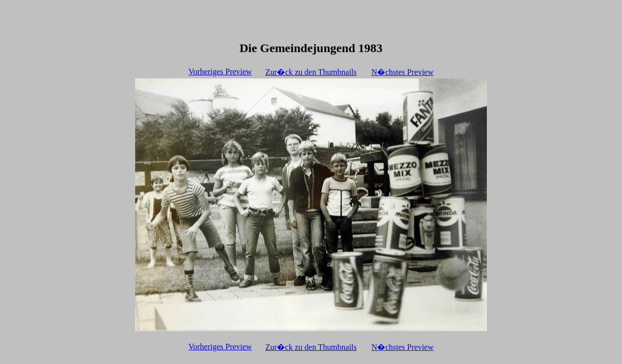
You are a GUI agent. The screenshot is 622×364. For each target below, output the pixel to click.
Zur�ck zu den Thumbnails (311, 72)
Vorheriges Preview (220, 72)
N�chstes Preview (403, 72)
